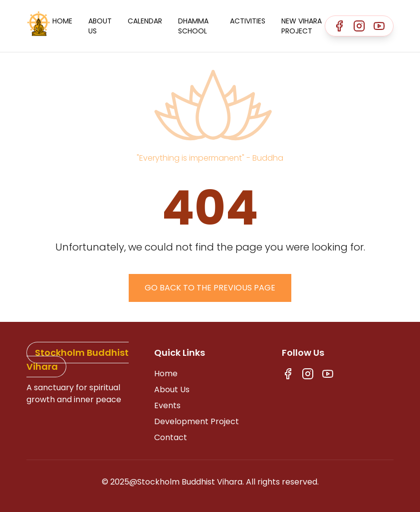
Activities (248, 21)
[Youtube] (379, 26)
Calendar (145, 21)
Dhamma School (193, 26)
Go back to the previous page (210, 288)
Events (167, 405)
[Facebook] (339, 26)
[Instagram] (359, 26)
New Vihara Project (302, 26)
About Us (100, 26)
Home (62, 21)
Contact (171, 437)
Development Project (197, 421)
